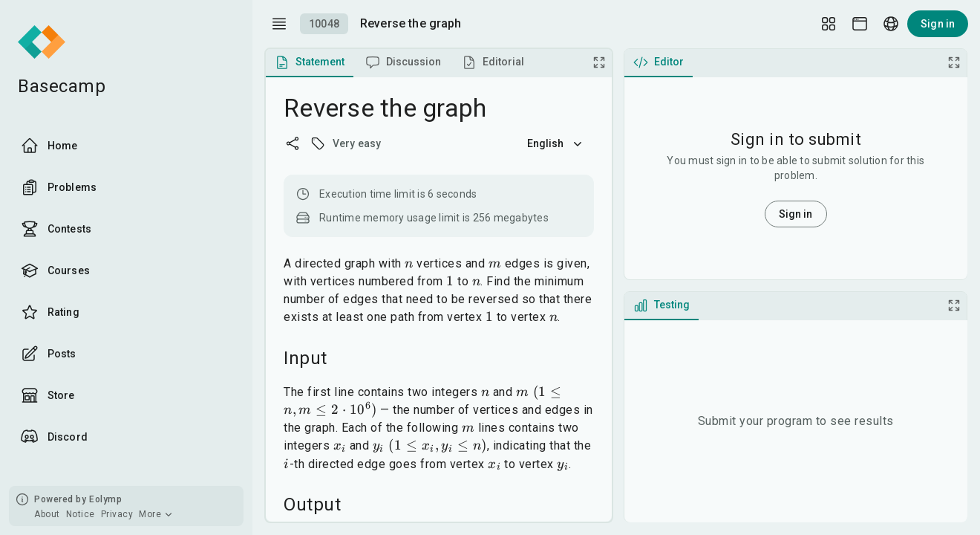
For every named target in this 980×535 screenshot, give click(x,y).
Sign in (938, 24)
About (47, 514)
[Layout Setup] (829, 24)
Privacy (117, 514)
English (556, 143)
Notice (81, 514)
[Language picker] (891, 24)
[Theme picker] (860, 24)
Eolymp (105, 499)
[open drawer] (279, 24)
